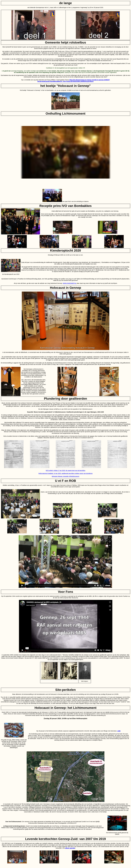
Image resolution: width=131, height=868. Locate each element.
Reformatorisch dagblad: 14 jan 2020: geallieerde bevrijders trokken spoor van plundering (65, 473)
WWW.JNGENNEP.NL (70, 283)
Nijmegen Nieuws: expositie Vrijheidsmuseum (65, 476)
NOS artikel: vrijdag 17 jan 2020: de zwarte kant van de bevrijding (65, 471)
